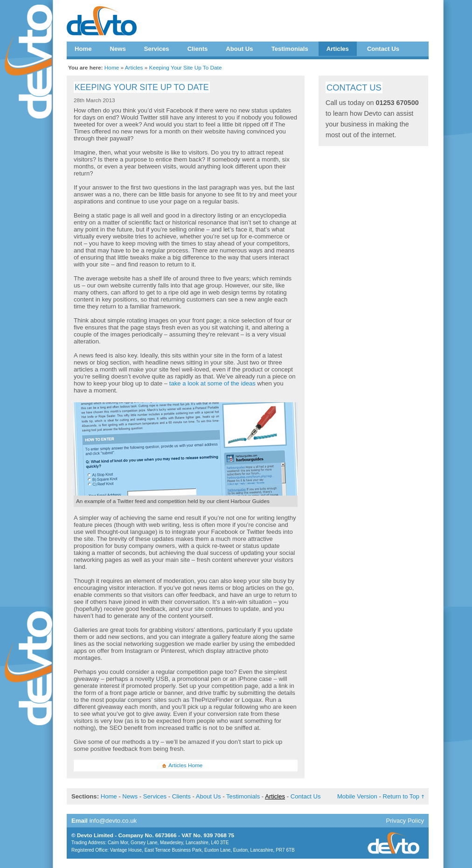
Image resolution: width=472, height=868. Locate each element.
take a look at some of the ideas (212, 383)
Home (83, 49)
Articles (338, 49)
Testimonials (290, 49)
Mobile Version (357, 796)
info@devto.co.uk (113, 821)
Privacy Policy (405, 821)
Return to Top (401, 796)
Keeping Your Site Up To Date (186, 68)
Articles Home (185, 765)
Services (157, 49)
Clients (198, 49)
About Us (239, 49)
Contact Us (383, 49)
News (118, 49)
